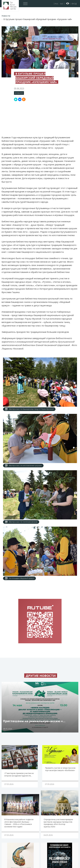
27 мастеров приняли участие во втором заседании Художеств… (19, 774)
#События (19, 93)
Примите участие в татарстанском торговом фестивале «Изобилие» (60, 769)
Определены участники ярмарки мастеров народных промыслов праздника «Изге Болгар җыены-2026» (58, 823)
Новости (6, 16)
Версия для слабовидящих (68, 3)
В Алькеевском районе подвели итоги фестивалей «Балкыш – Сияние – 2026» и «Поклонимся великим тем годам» (19, 823)
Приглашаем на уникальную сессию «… (34, 721)
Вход (74, 4)
